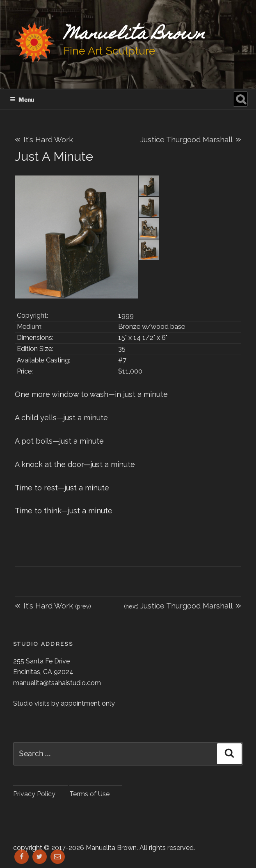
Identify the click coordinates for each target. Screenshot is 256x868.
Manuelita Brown (134, 35)
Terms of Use (89, 794)
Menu (22, 99)
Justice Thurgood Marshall (191, 139)
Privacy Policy (34, 794)
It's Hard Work (44, 140)
